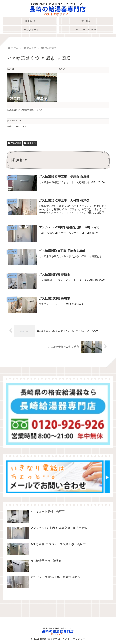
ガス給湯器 (15, 143)
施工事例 (30, 143)
